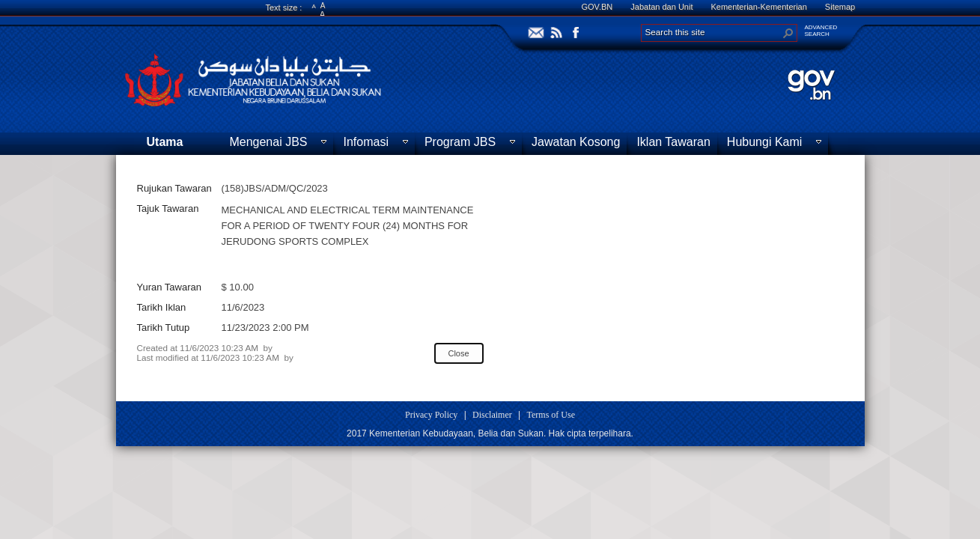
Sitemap (840, 7)
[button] (788, 33)
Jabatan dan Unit (661, 7)
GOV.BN (597, 7)
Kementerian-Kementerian (758, 7)
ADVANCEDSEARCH (821, 31)
